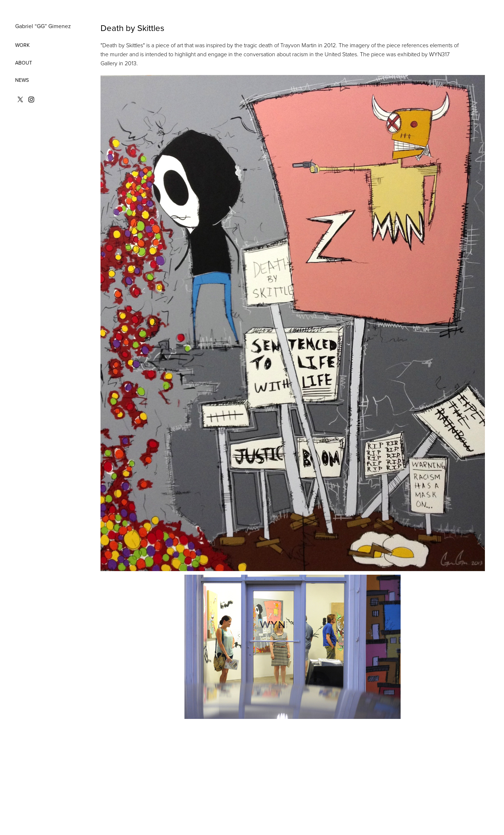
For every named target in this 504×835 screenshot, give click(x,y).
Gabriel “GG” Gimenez (43, 26)
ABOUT (24, 63)
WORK (22, 45)
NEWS (22, 80)
